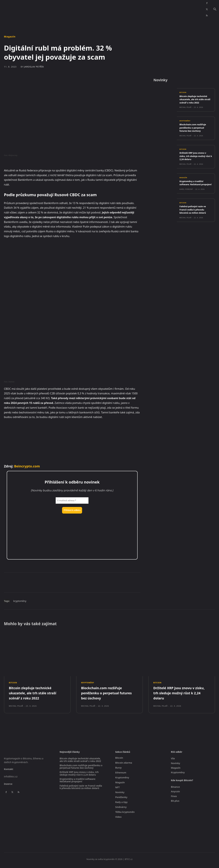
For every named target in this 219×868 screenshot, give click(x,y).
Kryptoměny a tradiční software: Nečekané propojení (193, 187)
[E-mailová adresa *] (72, 501)
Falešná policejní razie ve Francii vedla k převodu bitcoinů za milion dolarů (195, 215)
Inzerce (8, 786)
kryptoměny (20, 601)
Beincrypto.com (27, 466)
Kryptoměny (186, 123)
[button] (215, 9)
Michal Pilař (185, 109)
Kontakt (9, 771)
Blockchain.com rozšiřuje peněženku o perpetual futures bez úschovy (195, 129)
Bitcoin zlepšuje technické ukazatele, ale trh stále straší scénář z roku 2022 (195, 101)
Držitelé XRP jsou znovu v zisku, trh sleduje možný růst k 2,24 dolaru (195, 158)
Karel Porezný (186, 195)
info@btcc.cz (11, 779)
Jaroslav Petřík (34, 67)
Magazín (10, 37)
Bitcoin (183, 94)
